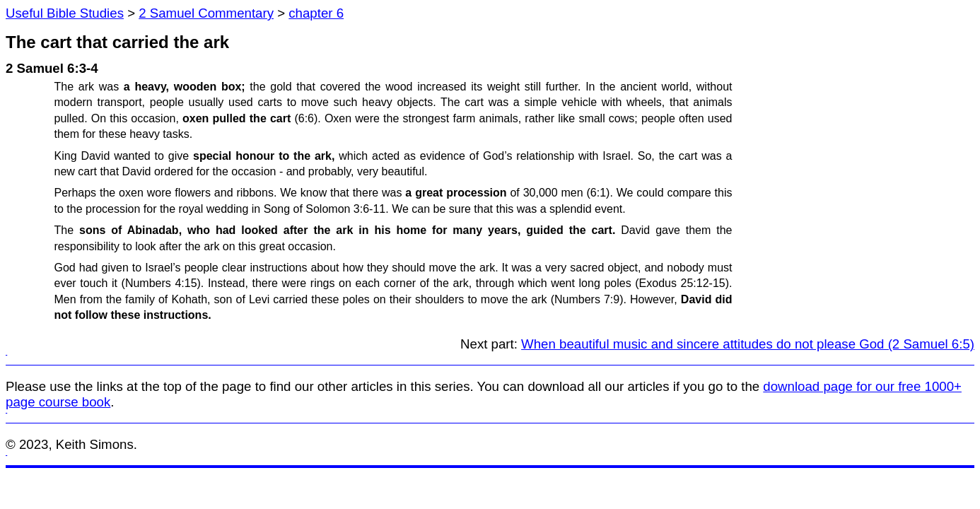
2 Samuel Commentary (206, 13)
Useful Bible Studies (65, 13)
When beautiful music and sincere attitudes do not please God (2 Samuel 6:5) (748, 344)
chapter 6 (316, 13)
